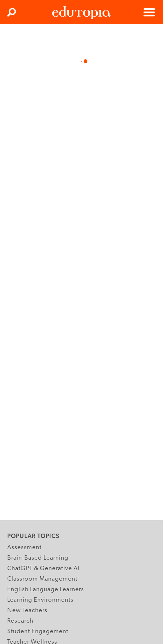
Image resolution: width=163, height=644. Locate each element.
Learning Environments (40, 600)
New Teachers (27, 611)
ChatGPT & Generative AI (43, 569)
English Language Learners (46, 590)
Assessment (24, 548)
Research (20, 621)
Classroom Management (42, 579)
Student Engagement (38, 632)
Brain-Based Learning (38, 558)
